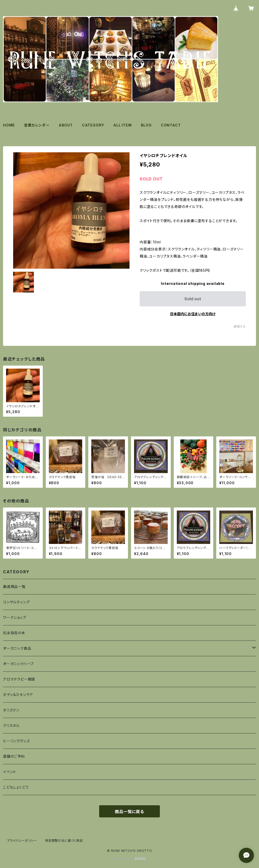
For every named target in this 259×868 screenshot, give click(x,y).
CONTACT (171, 125)
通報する (240, 326)
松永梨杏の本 (14, 633)
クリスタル (11, 725)
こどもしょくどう (16, 787)
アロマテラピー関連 (19, 679)
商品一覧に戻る (129, 812)
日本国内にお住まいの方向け (193, 314)
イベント (10, 772)
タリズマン (11, 710)
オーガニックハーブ (18, 664)
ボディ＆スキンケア (18, 695)
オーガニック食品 (17, 648)
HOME (9, 125)
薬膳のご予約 (14, 756)
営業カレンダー (37, 125)
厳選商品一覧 (14, 587)
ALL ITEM (122, 125)
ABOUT (66, 125)
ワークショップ (15, 617)
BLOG (146, 125)
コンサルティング (16, 602)
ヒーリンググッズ (16, 741)
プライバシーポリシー (22, 841)
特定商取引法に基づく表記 (64, 841)
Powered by (129, 859)
